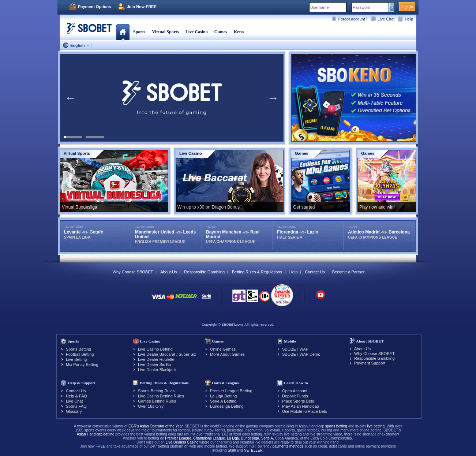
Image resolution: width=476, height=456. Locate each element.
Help (409, 19)
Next (273, 98)
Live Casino (197, 32)
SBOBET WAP (295, 349)
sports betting (336, 426)
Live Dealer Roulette (156, 359)
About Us (168, 272)
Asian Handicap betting (96, 434)
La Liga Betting (223, 396)
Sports (139, 32)
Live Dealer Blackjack (157, 370)
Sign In (407, 7)
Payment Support (370, 363)
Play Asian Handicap (301, 406)
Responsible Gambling (204, 272)
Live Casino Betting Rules (161, 396)
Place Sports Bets (298, 401)
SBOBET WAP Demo (301, 354)
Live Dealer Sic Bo (155, 365)
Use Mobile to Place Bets (305, 411)
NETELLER (253, 450)
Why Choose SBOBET (133, 272)
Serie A (267, 438)
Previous (70, 98)
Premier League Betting (231, 391)
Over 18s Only (151, 406)
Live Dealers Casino (182, 442)
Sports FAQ (76, 406)
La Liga (233, 438)
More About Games (227, 354)
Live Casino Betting (155, 349)
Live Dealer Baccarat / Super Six (167, 354)
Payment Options (94, 7)
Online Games (223, 349)
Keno (239, 32)
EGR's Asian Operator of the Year (155, 426)
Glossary (74, 411)
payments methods (288, 446)
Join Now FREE (141, 7)
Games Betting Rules (157, 401)
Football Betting (80, 354)
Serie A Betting (223, 401)
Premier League (178, 438)
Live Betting (76, 359)
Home (123, 32)
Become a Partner (348, 272)
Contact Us (315, 272)
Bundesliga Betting (227, 406)
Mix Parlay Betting (82, 365)
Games (221, 32)
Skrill (232, 450)
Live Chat (386, 19)
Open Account (295, 391)
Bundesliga (250, 438)
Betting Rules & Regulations (257, 272)
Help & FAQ (76, 396)
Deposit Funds (295, 396)
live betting (376, 426)
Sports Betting (78, 349)
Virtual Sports (165, 32)
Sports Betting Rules (156, 391)
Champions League (209, 438)
